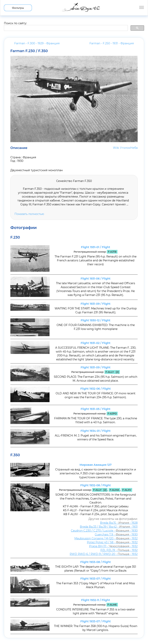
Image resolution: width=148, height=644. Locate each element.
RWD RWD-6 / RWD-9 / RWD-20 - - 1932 (104, 554)
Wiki (116, 148)
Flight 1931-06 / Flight (96, 279)
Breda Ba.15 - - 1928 (119, 523)
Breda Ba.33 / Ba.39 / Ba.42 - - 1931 (109, 527)
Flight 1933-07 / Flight (96, 579)
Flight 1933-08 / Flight (96, 562)
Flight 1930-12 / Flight (96, 320)
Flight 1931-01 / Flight (96, 247)
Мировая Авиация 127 (95, 465)
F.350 (15, 455)
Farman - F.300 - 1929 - (37, 43)
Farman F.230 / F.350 (29, 51)
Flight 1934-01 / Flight (95, 431)
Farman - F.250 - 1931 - (112, 43)
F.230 (15, 237)
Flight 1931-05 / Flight (96, 409)
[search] (65, 28)
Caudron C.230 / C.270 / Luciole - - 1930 (104, 531)
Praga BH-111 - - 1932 (113, 546)
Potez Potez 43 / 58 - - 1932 (112, 542)
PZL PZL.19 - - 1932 (119, 550)
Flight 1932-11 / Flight (95, 600)
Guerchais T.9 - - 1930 (116, 534)
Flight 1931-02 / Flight (96, 343)
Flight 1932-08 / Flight (95, 485)
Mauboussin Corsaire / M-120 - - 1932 (106, 538)
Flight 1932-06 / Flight (95, 389)
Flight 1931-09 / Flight (96, 304)
